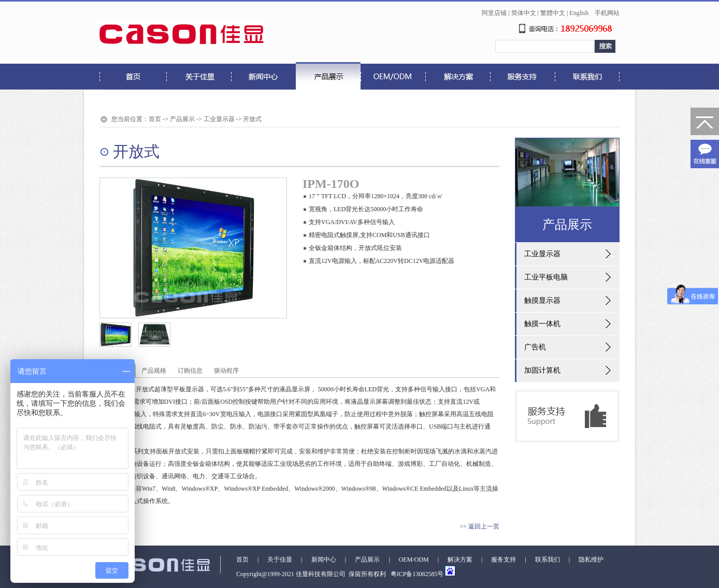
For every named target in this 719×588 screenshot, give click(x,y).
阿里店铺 (494, 13)
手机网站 (607, 13)
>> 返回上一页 (479, 526)
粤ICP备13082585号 (416, 574)
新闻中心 (324, 560)
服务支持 (504, 560)
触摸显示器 (542, 300)
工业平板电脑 (546, 277)
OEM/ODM (414, 560)
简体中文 (524, 13)
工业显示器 (219, 119)
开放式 (252, 119)
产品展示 (182, 119)
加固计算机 (542, 370)
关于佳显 (280, 560)
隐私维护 (591, 560)
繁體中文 (553, 13)
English (579, 13)
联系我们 (548, 560)
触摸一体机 (542, 324)
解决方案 (460, 560)
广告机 (535, 347)
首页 (155, 119)
